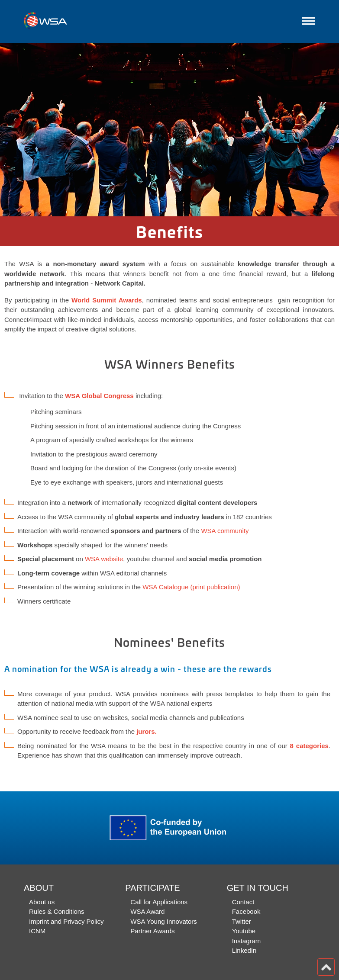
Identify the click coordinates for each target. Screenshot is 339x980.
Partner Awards (152, 931)
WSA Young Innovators (163, 921)
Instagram (247, 941)
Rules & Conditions (57, 911)
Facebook (246, 911)
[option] (169, 130)
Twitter (242, 921)
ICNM (37, 931)
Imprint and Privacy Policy (66, 921)
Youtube (244, 931)
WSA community (225, 531)
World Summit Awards (107, 300)
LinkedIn (244, 950)
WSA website (104, 559)
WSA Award (147, 911)
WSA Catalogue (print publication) (191, 587)
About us (42, 902)
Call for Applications (159, 902)
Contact (243, 902)
